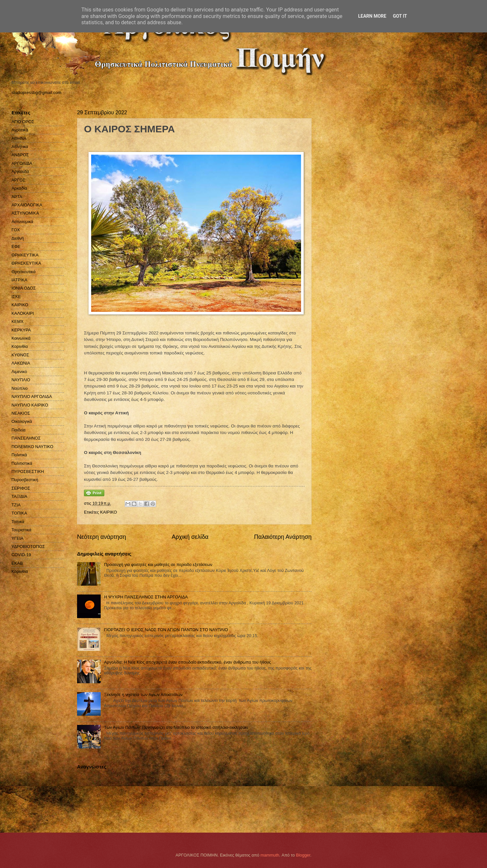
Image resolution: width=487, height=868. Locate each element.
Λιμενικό (19, 372)
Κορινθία (20, 346)
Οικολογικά (22, 421)
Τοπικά (18, 522)
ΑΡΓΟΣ (18, 180)
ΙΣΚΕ (16, 297)
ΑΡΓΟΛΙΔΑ (22, 163)
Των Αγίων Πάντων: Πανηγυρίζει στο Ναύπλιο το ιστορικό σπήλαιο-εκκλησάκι (176, 727)
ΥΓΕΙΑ (17, 538)
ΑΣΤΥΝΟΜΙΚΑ (25, 213)
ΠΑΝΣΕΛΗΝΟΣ (26, 438)
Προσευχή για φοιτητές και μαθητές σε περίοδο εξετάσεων (158, 565)
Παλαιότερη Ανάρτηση (283, 537)
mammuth (270, 855)
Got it (400, 16)
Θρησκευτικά (23, 272)
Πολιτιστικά (22, 463)
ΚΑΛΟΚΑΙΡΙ (23, 313)
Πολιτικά (19, 455)
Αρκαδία (19, 188)
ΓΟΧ (16, 230)
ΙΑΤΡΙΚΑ (19, 280)
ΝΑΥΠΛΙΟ (21, 380)
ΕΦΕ (16, 246)
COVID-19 (21, 555)
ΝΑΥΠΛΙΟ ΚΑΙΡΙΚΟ (30, 405)
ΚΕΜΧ (18, 321)
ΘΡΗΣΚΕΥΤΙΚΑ (26, 263)
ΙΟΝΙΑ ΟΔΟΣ (24, 288)
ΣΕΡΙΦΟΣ (21, 488)
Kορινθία (20, 571)
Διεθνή (18, 238)
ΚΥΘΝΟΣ (20, 355)
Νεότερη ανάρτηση (101, 537)
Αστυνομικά (22, 222)
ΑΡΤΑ (17, 197)
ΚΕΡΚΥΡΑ (21, 330)
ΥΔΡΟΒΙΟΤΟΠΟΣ (28, 547)
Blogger (303, 855)
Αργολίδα (20, 171)
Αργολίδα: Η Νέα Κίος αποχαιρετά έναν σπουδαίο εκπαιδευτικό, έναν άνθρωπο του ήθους (187, 662)
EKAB (17, 563)
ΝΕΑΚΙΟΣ (21, 413)
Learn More (372, 16)
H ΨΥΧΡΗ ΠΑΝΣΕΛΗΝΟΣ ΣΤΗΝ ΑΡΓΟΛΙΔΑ (146, 597)
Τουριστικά (21, 530)
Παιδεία (19, 430)
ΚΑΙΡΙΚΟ (108, 512)
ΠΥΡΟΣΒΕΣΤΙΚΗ (28, 472)
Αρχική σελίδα (190, 537)
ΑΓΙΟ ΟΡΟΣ (23, 122)
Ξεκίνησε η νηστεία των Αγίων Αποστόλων (143, 695)
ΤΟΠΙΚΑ (19, 513)
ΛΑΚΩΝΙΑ (21, 363)
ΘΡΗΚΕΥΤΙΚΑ (25, 255)
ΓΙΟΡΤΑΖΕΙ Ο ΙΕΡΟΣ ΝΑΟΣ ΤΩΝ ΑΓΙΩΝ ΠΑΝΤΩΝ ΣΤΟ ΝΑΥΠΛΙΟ (166, 630)
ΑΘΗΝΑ (19, 138)
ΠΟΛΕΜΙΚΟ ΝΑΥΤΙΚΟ (32, 447)
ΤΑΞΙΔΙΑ (19, 496)
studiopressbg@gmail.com (36, 93)
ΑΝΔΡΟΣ (20, 155)
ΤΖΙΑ (16, 505)
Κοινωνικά (21, 338)
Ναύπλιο (20, 388)
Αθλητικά (20, 147)
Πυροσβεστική (25, 480)
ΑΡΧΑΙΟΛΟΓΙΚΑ (27, 205)
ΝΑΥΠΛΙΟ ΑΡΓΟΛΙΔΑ (32, 396)
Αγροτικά (20, 130)
